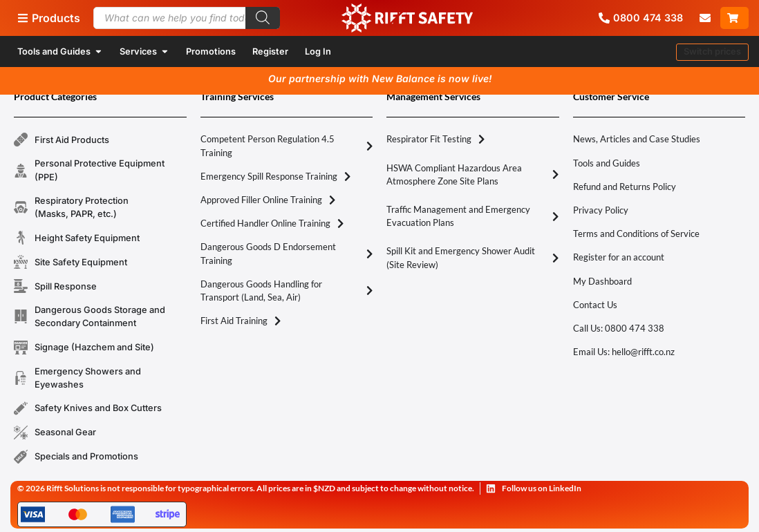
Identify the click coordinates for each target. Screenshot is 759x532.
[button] (712, 52)
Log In (318, 51)
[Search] (263, 18)
